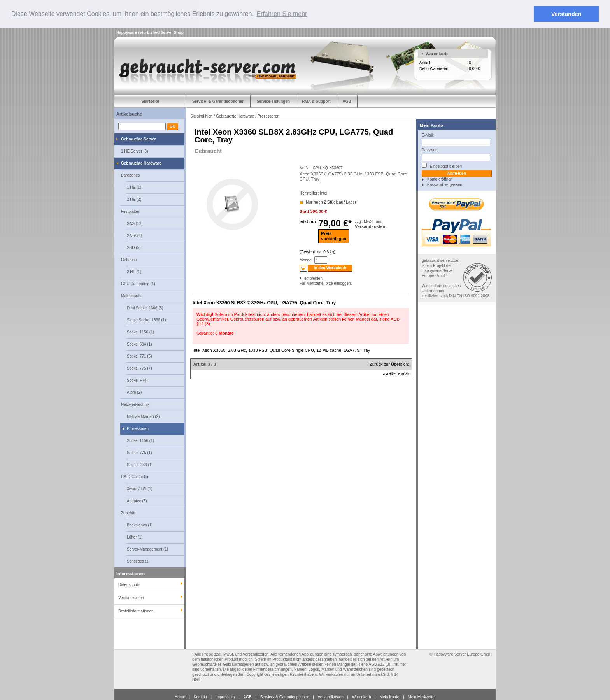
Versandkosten (331, 697)
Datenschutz (129, 584)
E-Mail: (428, 135)
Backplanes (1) (140, 525)
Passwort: (430, 150)
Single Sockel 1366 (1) (146, 320)
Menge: (306, 260)
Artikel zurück (396, 374)
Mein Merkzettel (422, 697)
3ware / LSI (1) (140, 489)
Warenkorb (437, 53)
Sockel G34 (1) (140, 464)
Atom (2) (134, 392)
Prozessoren (138, 428)
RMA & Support (316, 101)
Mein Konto (431, 125)
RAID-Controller (135, 476)
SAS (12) (135, 223)
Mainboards (131, 296)
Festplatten (131, 211)
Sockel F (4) (137, 380)
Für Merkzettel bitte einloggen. (300, 283)
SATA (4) (134, 235)
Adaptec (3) (137, 501)
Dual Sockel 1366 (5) (145, 308)
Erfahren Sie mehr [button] (282, 14)
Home (180, 697)
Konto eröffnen (440, 179)
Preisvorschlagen (334, 236)
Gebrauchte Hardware (141, 163)
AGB (347, 101)
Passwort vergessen (445, 184)
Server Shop (172, 32)
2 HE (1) (134, 271)
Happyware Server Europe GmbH (463, 654)
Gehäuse (129, 259)
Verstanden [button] (566, 14)
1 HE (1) (134, 187)
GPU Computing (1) (138, 283)
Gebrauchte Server (138, 139)
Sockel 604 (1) (139, 344)
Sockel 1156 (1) (140, 332)
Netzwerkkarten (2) (143, 416)
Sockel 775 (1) (139, 452)
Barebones (130, 175)
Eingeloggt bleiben (442, 165)
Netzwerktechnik (135, 404)
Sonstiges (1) (138, 561)
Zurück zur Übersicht (389, 364)
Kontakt (200, 697)
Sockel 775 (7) (139, 368)
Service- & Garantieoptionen (218, 101)
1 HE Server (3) (134, 151)
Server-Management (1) (147, 549)
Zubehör (128, 513)
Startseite (150, 101)
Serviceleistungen (273, 101)
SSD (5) (134, 247)
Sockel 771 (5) (139, 356)
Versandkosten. (371, 226)
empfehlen (305, 278)
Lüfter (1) (135, 537)
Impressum (225, 697)
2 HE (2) (134, 199)
